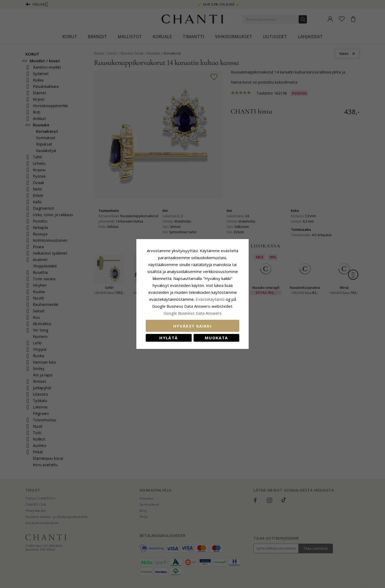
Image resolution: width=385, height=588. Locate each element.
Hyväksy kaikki (192, 326)
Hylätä (169, 338)
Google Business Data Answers (193, 313)
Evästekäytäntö (210, 299)
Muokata (216, 338)
